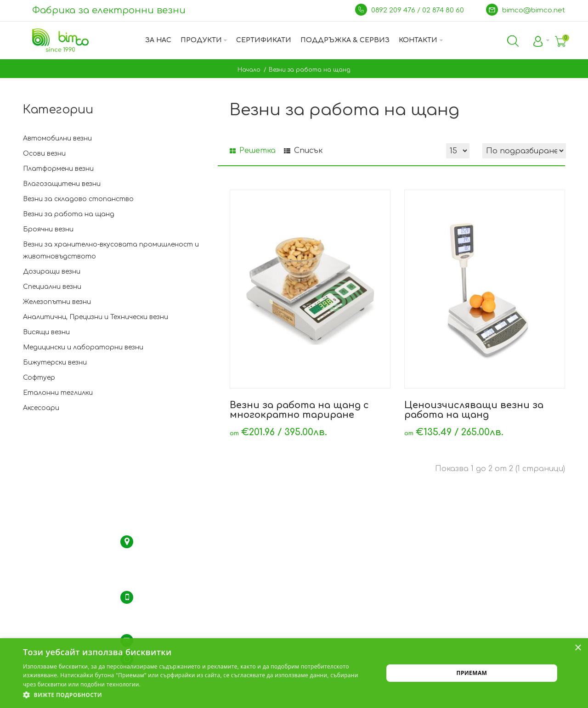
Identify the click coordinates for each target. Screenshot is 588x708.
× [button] (578, 648)
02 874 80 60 (444, 10)
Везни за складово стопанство (78, 199)
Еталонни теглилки (58, 393)
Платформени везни (58, 169)
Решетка (253, 151)
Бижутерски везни (55, 362)
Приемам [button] (472, 673)
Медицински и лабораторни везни (83, 347)
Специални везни (52, 287)
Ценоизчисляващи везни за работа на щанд (474, 410)
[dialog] (294, 673)
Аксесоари (41, 408)
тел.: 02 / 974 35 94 (166, 610)
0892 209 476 (394, 10)
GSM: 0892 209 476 (164, 622)
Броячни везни (48, 229)
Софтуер (39, 378)
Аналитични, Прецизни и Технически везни (96, 317)
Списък (303, 151)
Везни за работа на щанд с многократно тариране (299, 410)
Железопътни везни (57, 302)
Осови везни (44, 154)
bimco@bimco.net (534, 10)
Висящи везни (46, 332)
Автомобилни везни (57, 138)
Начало (249, 70)
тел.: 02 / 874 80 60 (166, 597)
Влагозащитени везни (62, 184)
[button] (198, 695)
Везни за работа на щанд (310, 70)
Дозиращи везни (52, 272)
